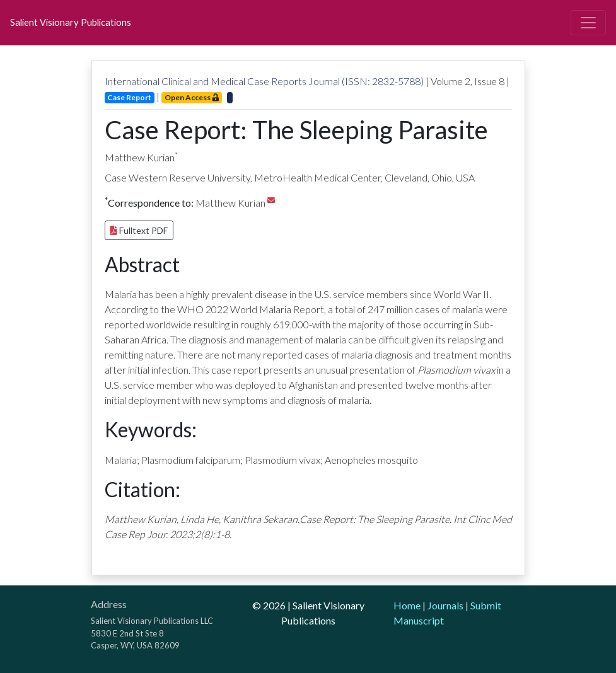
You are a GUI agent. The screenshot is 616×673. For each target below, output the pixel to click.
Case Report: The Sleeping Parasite (296, 130)
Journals (445, 605)
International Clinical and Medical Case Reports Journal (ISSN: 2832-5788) (264, 81)
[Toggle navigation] (588, 23)
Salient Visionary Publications (71, 22)
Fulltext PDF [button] (139, 230)
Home (407, 605)
